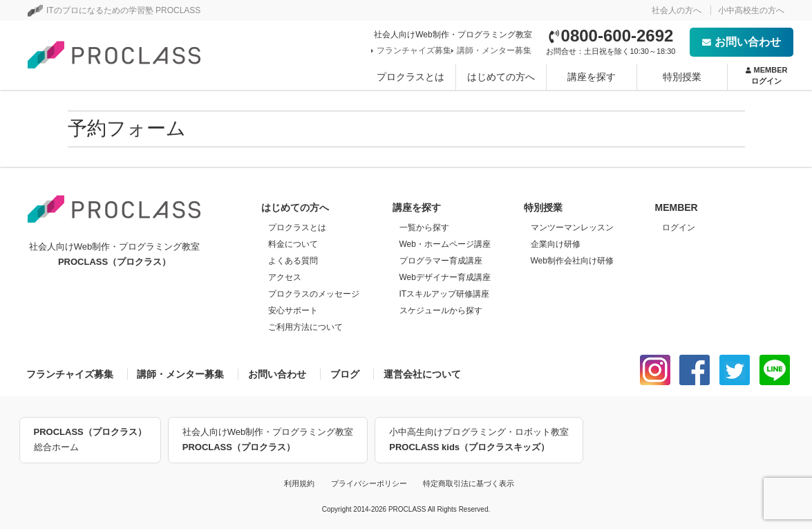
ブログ (345, 374)
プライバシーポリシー (369, 483)
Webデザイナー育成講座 (445, 277)
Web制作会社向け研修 (572, 261)
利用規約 (299, 483)
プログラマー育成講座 (441, 261)
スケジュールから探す (441, 310)
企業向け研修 (556, 244)
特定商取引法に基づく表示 (469, 483)
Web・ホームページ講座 (445, 244)
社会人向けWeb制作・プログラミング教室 (268, 441)
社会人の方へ (677, 10)
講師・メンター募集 (493, 50)
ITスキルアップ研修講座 (445, 294)
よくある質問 (293, 261)
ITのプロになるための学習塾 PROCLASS (114, 10)
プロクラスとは (410, 77)
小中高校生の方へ (751, 10)
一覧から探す (424, 228)
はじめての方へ (501, 77)
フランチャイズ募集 (413, 50)
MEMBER (767, 76)
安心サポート (293, 310)
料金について (293, 244)
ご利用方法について (305, 327)
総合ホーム (90, 438)
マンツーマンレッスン (572, 228)
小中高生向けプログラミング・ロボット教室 (479, 441)
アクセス (285, 277)
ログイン (679, 228)
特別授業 (682, 77)
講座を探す (592, 77)
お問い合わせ (742, 42)
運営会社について (422, 374)
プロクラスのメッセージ (314, 294)
